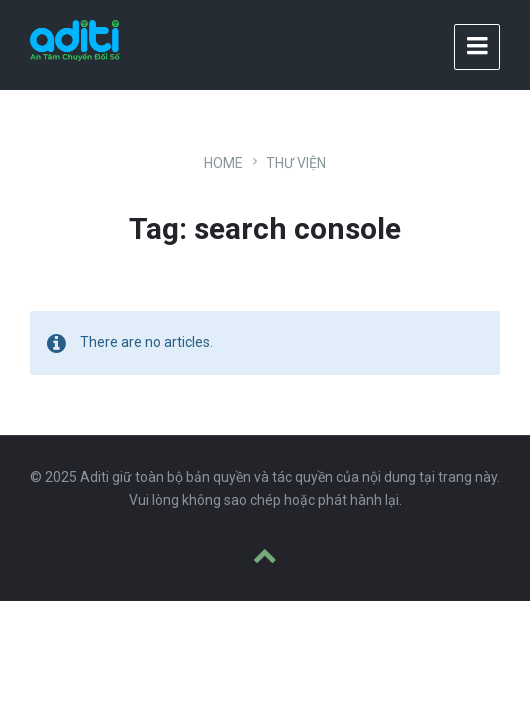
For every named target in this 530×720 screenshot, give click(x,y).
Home (223, 163)
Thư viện (296, 163)
